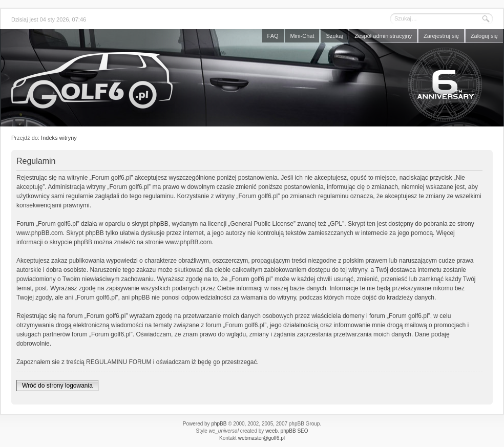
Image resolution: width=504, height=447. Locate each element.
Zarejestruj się (441, 36)
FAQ (273, 36)
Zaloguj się (484, 36)
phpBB (219, 424)
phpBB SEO (295, 431)
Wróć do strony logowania (57, 386)
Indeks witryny (59, 138)
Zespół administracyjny (383, 36)
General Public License (262, 224)
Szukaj (334, 36)
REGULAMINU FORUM (119, 362)
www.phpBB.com (40, 233)
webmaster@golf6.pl (261, 438)
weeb (271, 431)
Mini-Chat (302, 36)
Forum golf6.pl (252, 80)
